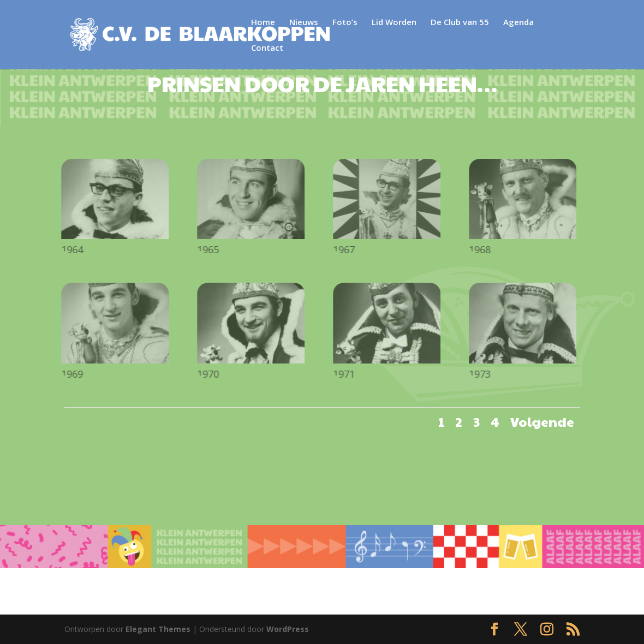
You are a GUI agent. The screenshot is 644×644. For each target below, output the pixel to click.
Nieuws (303, 23)
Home (263, 23)
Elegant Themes (158, 629)
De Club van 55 (459, 23)
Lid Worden (393, 23)
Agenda (518, 23)
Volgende (542, 421)
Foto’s (344, 23)
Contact (563, 23)
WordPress (288, 629)
